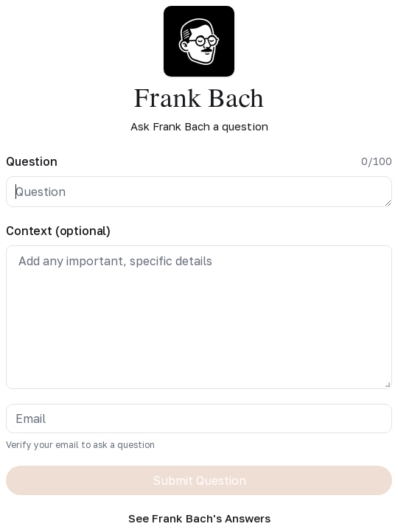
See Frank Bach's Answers (199, 518)
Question (32, 161)
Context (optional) (58, 231)
